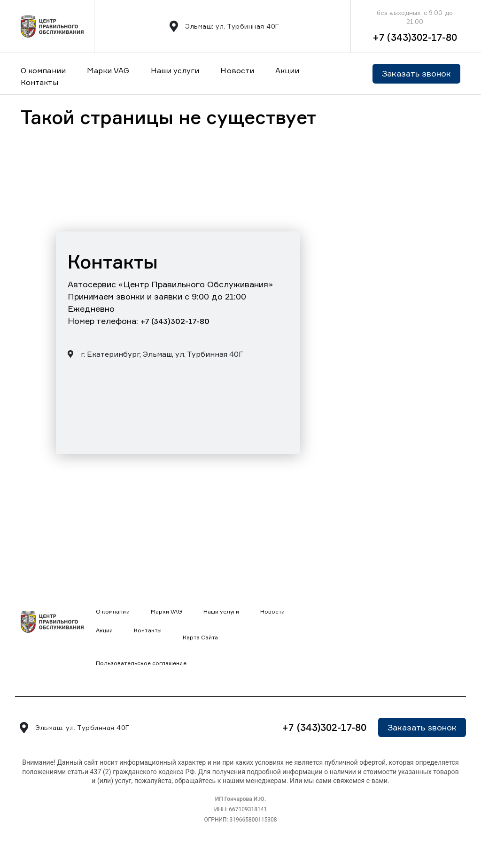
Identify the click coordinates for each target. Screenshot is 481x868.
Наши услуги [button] (175, 70)
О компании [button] (43, 70)
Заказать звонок (416, 73)
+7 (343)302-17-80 (415, 37)
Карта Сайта (201, 637)
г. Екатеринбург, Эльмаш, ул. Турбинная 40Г (155, 354)
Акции (287, 70)
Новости (237, 70)
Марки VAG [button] (108, 70)
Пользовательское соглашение (141, 663)
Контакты (39, 82)
